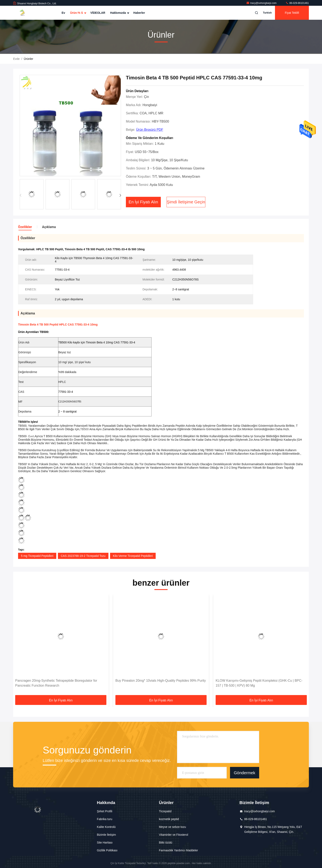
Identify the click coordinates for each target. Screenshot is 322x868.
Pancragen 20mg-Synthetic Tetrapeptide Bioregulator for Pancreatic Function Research (56, 683)
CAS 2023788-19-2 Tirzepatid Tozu (83, 556)
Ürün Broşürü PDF (150, 130)
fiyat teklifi (292, 13)
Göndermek (244, 773)
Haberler (139, 13)
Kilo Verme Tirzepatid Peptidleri (133, 556)
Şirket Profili (105, 811)
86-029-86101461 (297, 3)
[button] (120, 195)
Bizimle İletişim (106, 835)
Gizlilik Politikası (107, 850)
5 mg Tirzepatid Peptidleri (37, 556)
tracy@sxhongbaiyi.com (262, 3)
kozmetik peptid (169, 819)
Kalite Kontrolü (106, 827)
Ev (63, 13)
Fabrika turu (105, 819)
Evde (16, 59)
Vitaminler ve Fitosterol (174, 835)
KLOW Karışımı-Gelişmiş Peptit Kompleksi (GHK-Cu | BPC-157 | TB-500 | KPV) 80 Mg (259, 683)
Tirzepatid (165, 811)
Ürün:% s (78, 13)
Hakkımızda (119, 13)
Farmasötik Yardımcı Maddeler (178, 850)
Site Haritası (105, 843)
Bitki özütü (166, 843)
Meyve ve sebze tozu (172, 827)
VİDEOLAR (98, 13)
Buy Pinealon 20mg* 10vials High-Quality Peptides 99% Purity (161, 681)
